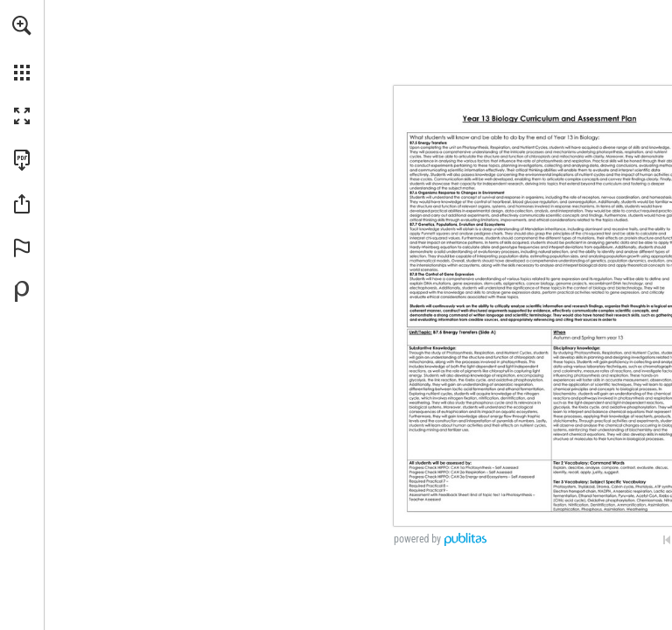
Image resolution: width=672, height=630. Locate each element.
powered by (417, 539)
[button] (22, 25)
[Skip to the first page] (667, 540)
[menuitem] (22, 48)
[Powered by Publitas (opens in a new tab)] (22, 291)
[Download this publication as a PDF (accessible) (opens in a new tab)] (22, 160)
